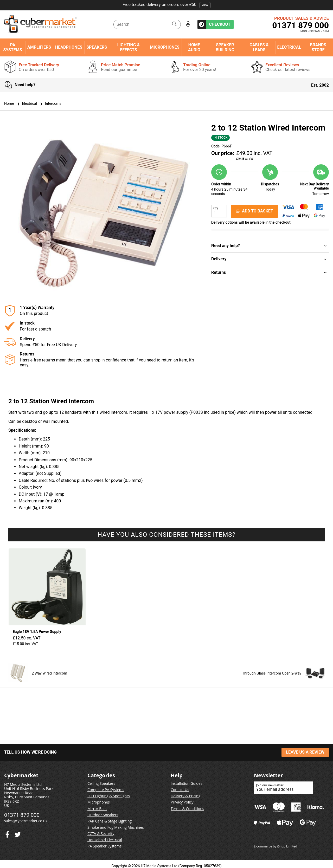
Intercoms (50, 103)
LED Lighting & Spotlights (109, 796)
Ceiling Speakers (101, 783)
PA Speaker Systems (104, 846)
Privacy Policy (182, 802)
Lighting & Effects (129, 47)
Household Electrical (105, 840)
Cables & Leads (259, 47)
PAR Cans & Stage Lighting (110, 821)
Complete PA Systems (106, 790)
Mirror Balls (97, 809)
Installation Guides (186, 783)
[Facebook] (18, 833)
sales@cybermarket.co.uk (26, 821)
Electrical (289, 47)
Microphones (165, 47)
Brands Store (318, 47)
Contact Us (180, 790)
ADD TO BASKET (254, 211)
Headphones (69, 47)
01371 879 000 (300, 25)
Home (9, 103)
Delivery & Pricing (185, 796)
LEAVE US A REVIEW (305, 752)
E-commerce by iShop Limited (276, 846)
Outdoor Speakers (103, 815)
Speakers (97, 47)
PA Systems (12, 47)
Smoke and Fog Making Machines (116, 827)
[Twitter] (7, 833)
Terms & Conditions (187, 809)
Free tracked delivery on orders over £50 (166, 5)
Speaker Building (225, 47)
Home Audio (194, 47)
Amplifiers (39, 47)
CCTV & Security (101, 834)
